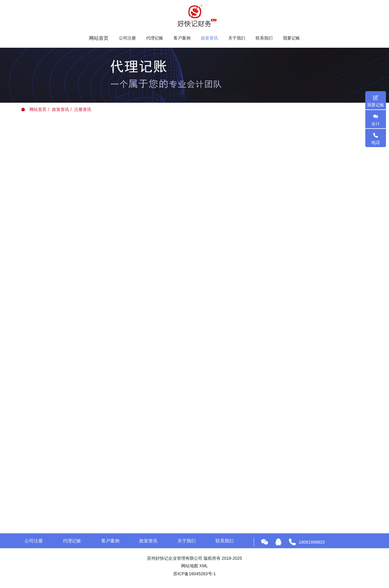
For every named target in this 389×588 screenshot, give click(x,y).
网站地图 (190, 566)
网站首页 (99, 38)
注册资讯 (83, 109)
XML (204, 566)
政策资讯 (60, 109)
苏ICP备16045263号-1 (194, 574)
